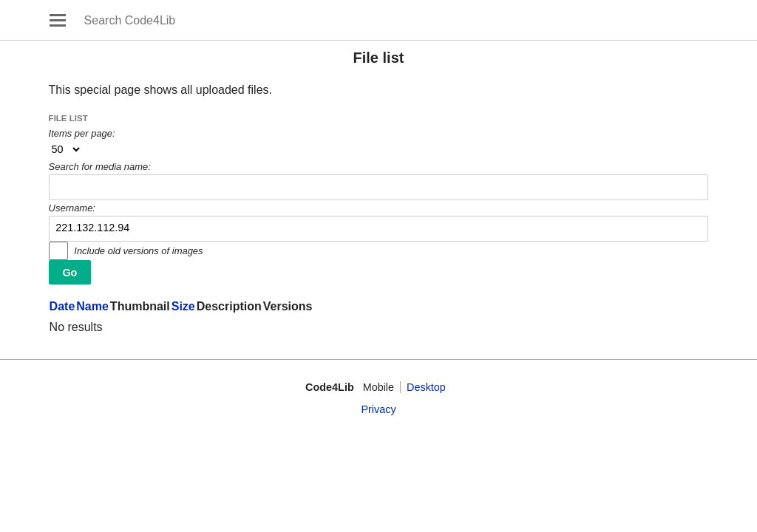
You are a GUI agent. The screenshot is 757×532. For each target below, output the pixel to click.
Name (92, 306)
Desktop (426, 387)
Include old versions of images (138, 251)
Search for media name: (100, 167)
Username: (72, 208)
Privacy (378, 409)
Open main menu (58, 20)
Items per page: (82, 133)
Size (183, 306)
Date (62, 306)
